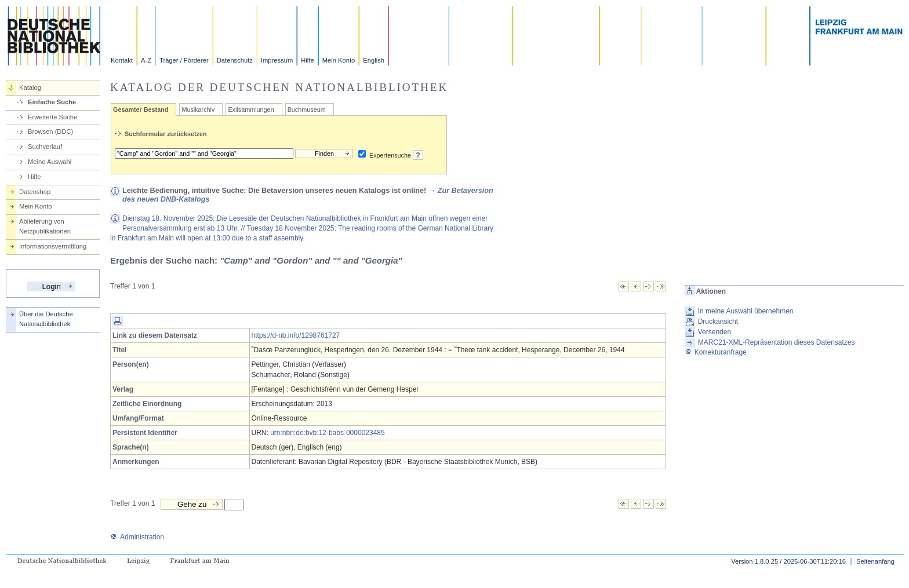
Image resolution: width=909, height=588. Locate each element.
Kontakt (122, 60)
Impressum (277, 60)
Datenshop (35, 192)
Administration (137, 537)
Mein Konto (339, 60)
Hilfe (307, 60)
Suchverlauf (45, 147)
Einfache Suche (52, 102)
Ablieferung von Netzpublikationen (45, 226)
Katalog (30, 87)
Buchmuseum (307, 109)
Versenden (715, 332)
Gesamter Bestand (141, 109)
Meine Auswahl (50, 162)
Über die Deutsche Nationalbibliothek (46, 319)
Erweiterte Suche (52, 117)
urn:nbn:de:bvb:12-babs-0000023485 (328, 433)
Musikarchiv (198, 109)
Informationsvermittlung (53, 246)
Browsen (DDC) (50, 132)
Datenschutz (235, 60)
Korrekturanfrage (716, 352)
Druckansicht (718, 322)
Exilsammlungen (251, 109)
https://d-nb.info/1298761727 (296, 335)
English (374, 60)
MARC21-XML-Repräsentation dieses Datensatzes (777, 342)
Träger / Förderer (184, 60)
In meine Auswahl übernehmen (746, 311)
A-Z (146, 60)
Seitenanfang (875, 561)
